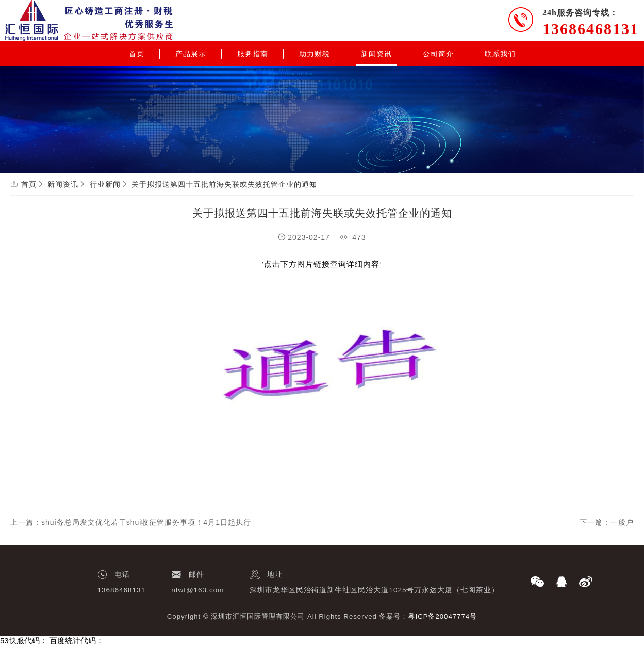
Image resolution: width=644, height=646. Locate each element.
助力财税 (315, 54)
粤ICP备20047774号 (442, 616)
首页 (137, 54)
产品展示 (191, 54)
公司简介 (438, 54)
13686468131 (591, 29)
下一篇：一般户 (607, 522)
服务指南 (253, 54)
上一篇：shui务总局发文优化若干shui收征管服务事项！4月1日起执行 (131, 522)
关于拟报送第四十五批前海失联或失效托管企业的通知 (224, 184)
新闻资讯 (376, 54)
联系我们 (500, 54)
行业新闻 (105, 184)
